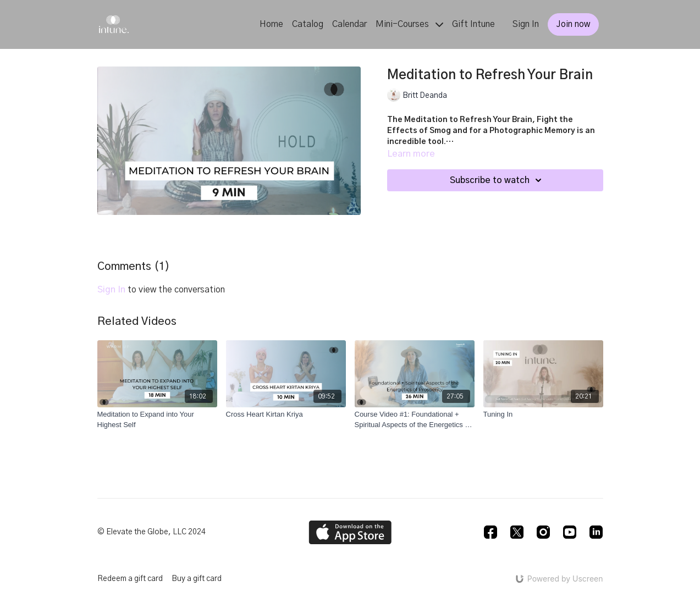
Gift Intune (473, 24)
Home (271, 24)
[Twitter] (517, 532)
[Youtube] (570, 532)
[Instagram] (543, 532)
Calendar (349, 24)
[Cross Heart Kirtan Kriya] (286, 414)
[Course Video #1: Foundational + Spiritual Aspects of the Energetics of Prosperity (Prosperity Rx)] (415, 420)
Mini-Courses (409, 24)
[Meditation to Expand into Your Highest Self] (157, 420)
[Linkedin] (596, 532)
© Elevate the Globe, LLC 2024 (151, 532)
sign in (111, 290)
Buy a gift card (197, 579)
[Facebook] (490, 532)
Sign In (526, 24)
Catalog (308, 24)
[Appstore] (350, 532)
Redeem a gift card (130, 579)
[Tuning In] (543, 414)
